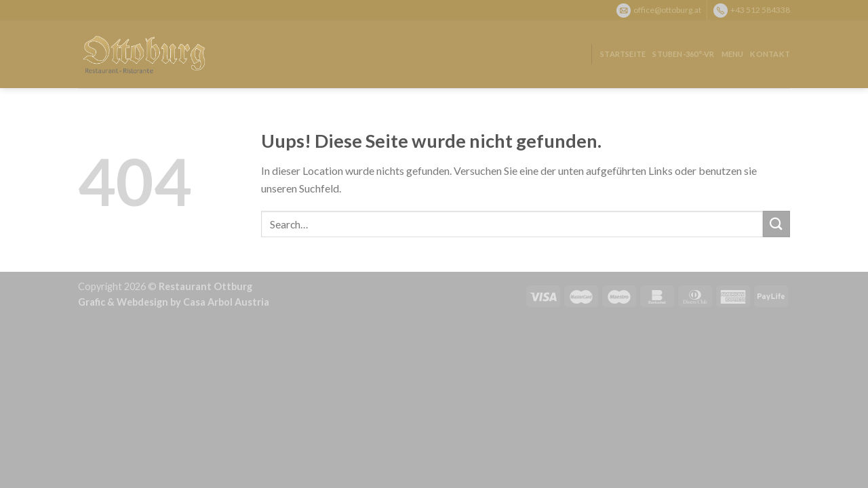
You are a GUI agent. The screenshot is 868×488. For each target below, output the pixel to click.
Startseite (623, 54)
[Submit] (776, 224)
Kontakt (770, 54)
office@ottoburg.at (667, 9)
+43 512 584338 (760, 9)
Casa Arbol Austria (226, 302)
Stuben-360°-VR (683, 54)
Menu (733, 54)
